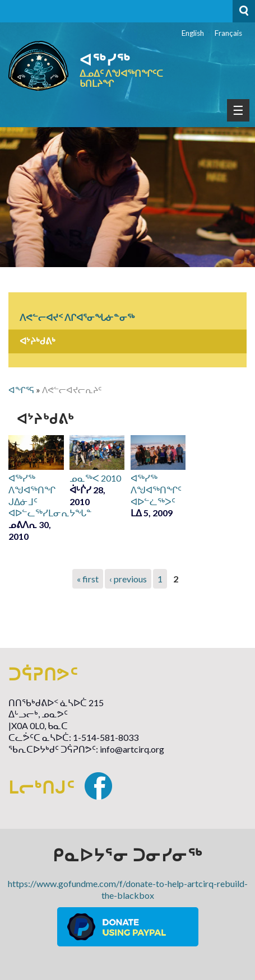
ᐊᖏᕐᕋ (21, 390)
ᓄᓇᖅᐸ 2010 (95, 478)
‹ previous (128, 579)
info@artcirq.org (132, 749)
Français (228, 33)
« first (88, 579)
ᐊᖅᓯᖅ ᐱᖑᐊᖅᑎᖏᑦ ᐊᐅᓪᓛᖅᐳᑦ (156, 490)
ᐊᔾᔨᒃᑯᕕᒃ (38, 341)
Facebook (98, 786)
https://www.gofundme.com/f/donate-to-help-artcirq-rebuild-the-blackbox (128, 889)
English (193, 33)
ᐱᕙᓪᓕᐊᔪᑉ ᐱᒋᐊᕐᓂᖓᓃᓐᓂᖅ (77, 317)
